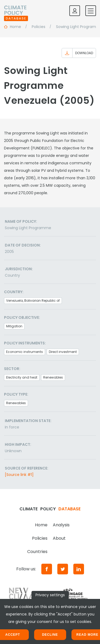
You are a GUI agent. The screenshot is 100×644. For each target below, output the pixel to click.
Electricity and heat (22, 377)
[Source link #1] (19, 475)
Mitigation (14, 326)
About (59, 538)
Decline (50, 635)
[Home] (16, 11)
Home (41, 525)
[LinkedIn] (79, 569)
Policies (40, 538)
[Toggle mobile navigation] (91, 11)
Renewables (53, 377)
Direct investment (63, 352)
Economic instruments (25, 352)
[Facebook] (47, 569)
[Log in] (75, 11)
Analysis (61, 525)
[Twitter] (63, 569)
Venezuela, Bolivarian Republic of (33, 301)
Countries (37, 552)
